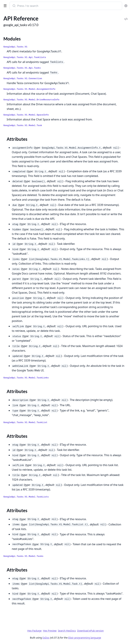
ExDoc (46, 638)
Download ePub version (90, 631)
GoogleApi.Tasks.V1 (15, 47)
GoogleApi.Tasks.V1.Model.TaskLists (26, 497)
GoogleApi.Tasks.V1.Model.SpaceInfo (26, 115)
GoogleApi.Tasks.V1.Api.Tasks (22, 68)
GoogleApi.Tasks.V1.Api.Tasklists (25, 57)
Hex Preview (50, 631)
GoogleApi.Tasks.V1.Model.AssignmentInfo (29, 89)
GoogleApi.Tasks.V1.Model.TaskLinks (26, 378)
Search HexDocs (67, 631)
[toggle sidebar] (4, 5)
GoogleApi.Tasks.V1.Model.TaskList (25, 422)
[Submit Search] (14, 6)
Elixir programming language (85, 638)
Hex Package (34, 631)
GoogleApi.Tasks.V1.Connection (23, 79)
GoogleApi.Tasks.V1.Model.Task (23, 125)
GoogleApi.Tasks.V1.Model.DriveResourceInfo (31, 100)
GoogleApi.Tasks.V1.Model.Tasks (23, 556)
